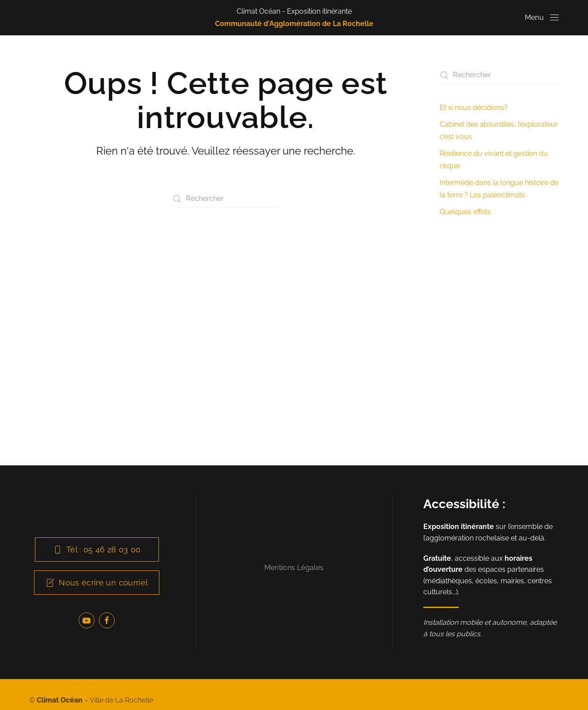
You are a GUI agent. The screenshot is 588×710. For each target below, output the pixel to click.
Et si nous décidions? (474, 108)
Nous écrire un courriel (97, 583)
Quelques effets (465, 212)
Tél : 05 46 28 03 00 (97, 549)
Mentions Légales (294, 568)
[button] (542, 18)
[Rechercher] (226, 199)
